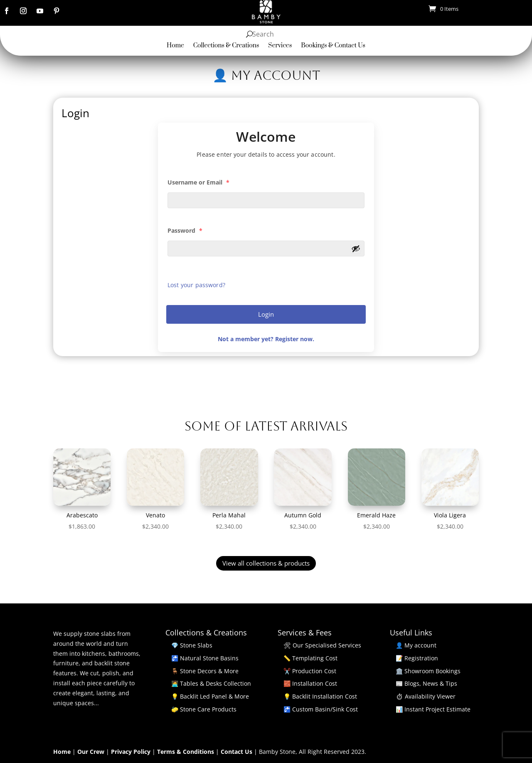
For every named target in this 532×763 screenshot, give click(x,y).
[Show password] (356, 249)
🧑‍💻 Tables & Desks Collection (211, 683)
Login (266, 314)
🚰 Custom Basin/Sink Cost (321, 709)
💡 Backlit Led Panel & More (210, 696)
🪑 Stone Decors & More (205, 671)
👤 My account (416, 645)
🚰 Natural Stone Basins (205, 658)
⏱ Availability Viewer (426, 696)
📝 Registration (417, 658)
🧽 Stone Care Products (204, 709)
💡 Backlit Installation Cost (320, 696)
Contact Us (237, 752)
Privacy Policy (132, 752)
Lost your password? (196, 285)
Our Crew (92, 752)
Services (280, 46)
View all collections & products (266, 563)
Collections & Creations (226, 46)
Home (175, 46)
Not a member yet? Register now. (266, 339)
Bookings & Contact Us (333, 46)
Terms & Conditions (186, 752)
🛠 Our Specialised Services (322, 645)
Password (185, 230)
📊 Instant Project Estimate (433, 709)
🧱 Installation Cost (310, 683)
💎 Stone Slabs (192, 645)
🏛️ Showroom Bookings (428, 671)
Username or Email (198, 182)
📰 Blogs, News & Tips (426, 683)
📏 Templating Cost (310, 658)
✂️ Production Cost (310, 671)
